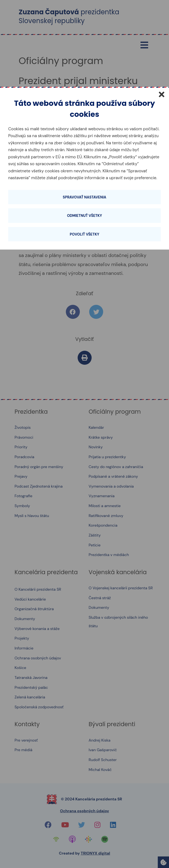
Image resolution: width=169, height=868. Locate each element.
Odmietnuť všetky (84, 216)
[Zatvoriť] (162, 94)
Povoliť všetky (84, 234)
